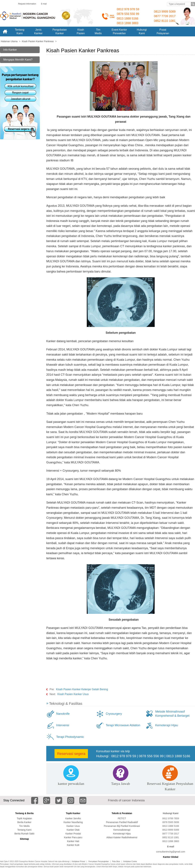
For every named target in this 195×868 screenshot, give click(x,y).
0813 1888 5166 (128, 19)
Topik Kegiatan (24, 818)
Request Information (27, 4)
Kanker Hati (73, 841)
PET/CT (122, 818)
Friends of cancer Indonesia (126, 800)
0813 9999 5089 (165, 12)
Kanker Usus (73, 826)
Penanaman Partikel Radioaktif (122, 822)
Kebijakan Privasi (78, 861)
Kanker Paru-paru (73, 837)
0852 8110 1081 (165, 21)
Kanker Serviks (73, 818)
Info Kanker (10, 50)
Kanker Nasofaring (73, 822)
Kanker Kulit (73, 845)
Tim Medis (24, 826)
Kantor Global (171, 857)
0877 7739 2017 (165, 16)
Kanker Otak (73, 830)
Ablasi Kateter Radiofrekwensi (122, 837)
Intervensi (63, 725)
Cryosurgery (114, 714)
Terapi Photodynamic (70, 737)
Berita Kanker (24, 822)
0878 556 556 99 (128, 14)
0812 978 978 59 (128, 9)
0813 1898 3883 (128, 23)
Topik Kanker (73, 813)
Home (5, 32)
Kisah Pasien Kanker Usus (73, 694)
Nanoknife (63, 714)
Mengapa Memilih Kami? (18, 60)
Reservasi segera (71, 754)
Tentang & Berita (24, 813)
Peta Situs (116, 861)
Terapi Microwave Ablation (123, 725)
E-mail (44, 4)
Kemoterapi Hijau (167, 725)
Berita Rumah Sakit (24, 834)
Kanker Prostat (73, 834)
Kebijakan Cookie (130, 861)
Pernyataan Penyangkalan (99, 861)
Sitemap (24, 839)
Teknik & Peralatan (122, 813)
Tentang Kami (24, 830)
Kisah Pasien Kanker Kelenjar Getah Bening (82, 689)
